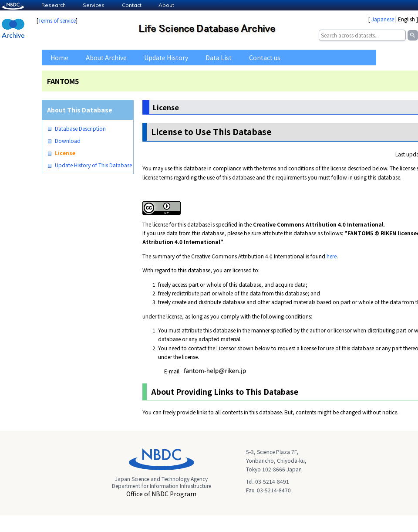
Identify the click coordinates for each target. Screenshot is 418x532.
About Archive (106, 58)
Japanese (383, 19)
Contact (132, 5)
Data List (219, 58)
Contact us (265, 58)
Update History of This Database (93, 165)
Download (68, 141)
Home (59, 58)
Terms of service (57, 20)
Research (54, 5)
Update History (166, 58)
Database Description (80, 129)
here (332, 256)
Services (94, 5)
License (65, 153)
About (166, 5)
